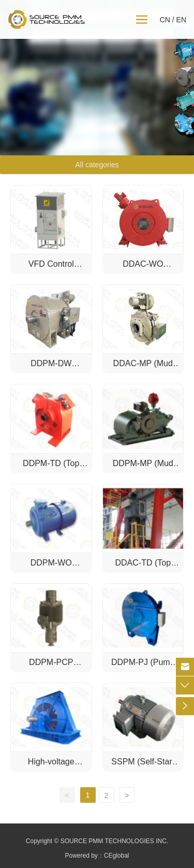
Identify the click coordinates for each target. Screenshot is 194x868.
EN (181, 20)
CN (165, 20)
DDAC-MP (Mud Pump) (143, 368)
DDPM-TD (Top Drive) (51, 468)
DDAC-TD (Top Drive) (143, 567)
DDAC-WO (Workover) (143, 269)
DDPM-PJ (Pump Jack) (143, 667)
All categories (97, 165)
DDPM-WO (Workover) (51, 567)
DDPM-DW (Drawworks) (51, 368)
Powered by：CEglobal (97, 856)
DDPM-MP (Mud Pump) (143, 468)
